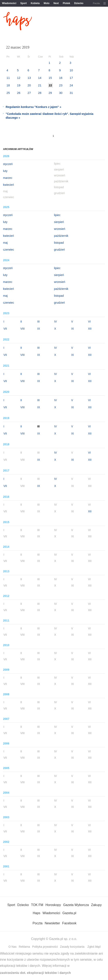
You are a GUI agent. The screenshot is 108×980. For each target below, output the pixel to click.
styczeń (8, 164)
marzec (8, 178)
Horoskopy (53, 905)
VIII (23, 329)
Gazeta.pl (69, 913)
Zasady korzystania (72, 947)
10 (71, 70)
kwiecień (8, 185)
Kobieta (35, 3)
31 (71, 93)
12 (19, 78)
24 (71, 85)
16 (61, 78)
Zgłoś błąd (94, 947)
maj (5, 243)
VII (5, 329)
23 (61, 85)
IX (39, 329)
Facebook (69, 923)
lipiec (57, 215)
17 (71, 78)
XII (90, 329)
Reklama (24, 947)
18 (8, 85)
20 (29, 85)
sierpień (59, 222)
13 (29, 78)
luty (5, 171)
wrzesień (60, 229)
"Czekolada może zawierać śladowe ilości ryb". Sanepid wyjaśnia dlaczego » (49, 116)
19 (19, 85)
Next (56, 3)
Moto (47, 3)
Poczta (96, 3)
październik (61, 236)
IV (56, 322)
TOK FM (37, 905)
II (21, 322)
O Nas (13, 947)
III (38, 322)
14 (40, 78)
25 (8, 93)
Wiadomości (9, 3)
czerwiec (8, 250)
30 (61, 93)
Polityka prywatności (45, 947)
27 (29, 93)
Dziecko (79, 3)
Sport (24, 3)
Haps (37, 913)
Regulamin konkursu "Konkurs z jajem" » (33, 107)
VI (89, 322)
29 (50, 93)
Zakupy (96, 905)
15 (50, 78)
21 (40, 85)
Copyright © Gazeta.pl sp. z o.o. (54, 939)
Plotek (67, 3)
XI (73, 329)
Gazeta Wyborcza (76, 905)
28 (40, 93)
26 (19, 93)
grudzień (59, 250)
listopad (59, 243)
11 (8, 78)
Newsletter (52, 923)
